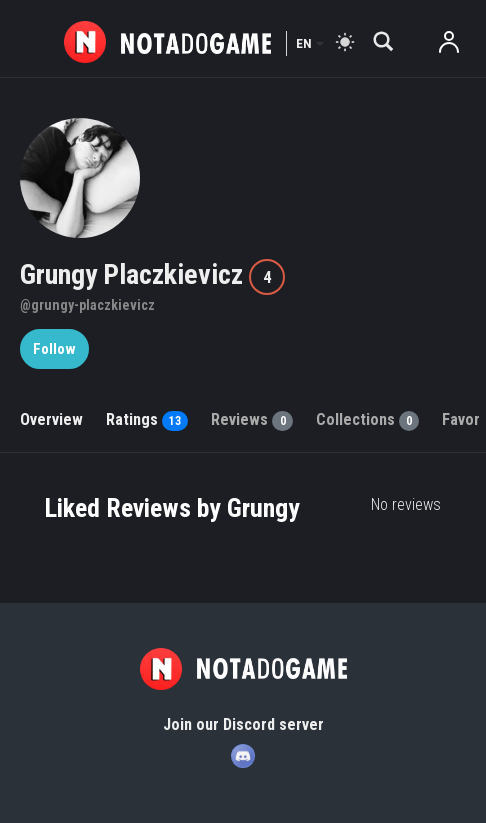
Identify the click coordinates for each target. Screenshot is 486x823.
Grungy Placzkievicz (134, 274)
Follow (54, 349)
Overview (51, 419)
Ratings (147, 419)
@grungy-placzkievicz (87, 305)
